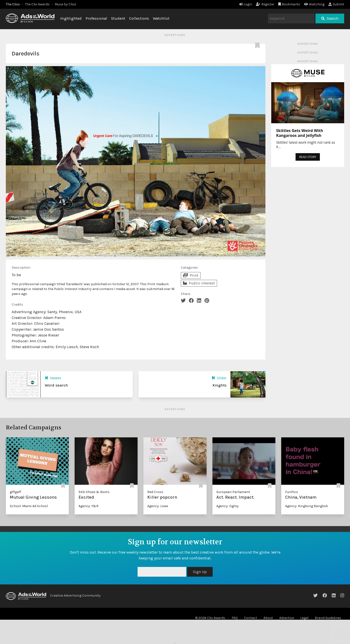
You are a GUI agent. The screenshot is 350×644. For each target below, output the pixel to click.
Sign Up (200, 572)
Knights (219, 385)
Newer (53, 378)
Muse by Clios (66, 4)
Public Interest (199, 283)
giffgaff (15, 492)
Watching (314, 4)
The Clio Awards (37, 4)
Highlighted (71, 18)
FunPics (292, 492)
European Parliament (233, 492)
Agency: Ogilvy (227, 506)
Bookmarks (289, 4)
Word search (56, 385)
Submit (336, 4)
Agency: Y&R (88, 506)
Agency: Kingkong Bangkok (306, 506)
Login (246, 4)
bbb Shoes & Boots (94, 492)
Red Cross (155, 492)
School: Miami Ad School (29, 506)
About (268, 618)
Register (265, 4)
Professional (96, 18)
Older (219, 378)
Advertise (287, 618)
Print (191, 275)
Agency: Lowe (158, 506)
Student (118, 18)
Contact (251, 618)
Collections (139, 18)
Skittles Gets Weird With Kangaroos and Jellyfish (300, 133)
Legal (304, 618)
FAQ (235, 618)
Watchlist (161, 18)
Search (330, 18)
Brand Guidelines (328, 618)
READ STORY (308, 157)
